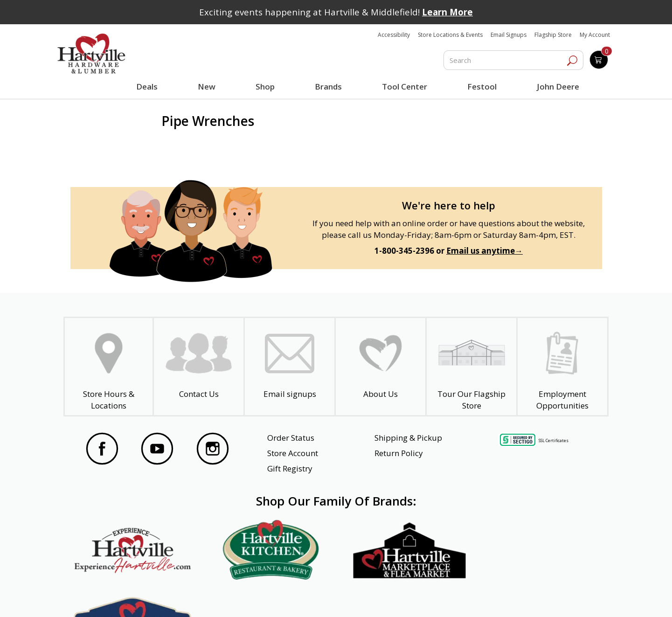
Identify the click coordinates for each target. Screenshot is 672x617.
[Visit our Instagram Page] (213, 450)
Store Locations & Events (450, 35)
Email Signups (509, 35)
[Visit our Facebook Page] (102, 450)
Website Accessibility (121, 597)
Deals (149, 88)
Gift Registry (290, 468)
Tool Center (405, 87)
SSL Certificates (554, 440)
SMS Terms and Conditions (542, 597)
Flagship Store (553, 35)
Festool (482, 87)
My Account (595, 35)
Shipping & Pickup (408, 438)
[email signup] (290, 367)
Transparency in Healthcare (420, 597)
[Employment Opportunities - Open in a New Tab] (562, 367)
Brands (328, 87)
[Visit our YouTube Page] (157, 450)
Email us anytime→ (485, 251)
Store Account (293, 453)
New (207, 86)
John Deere (558, 87)
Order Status (291, 438)
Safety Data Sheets (307, 597)
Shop (267, 88)
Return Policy (399, 453)
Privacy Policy (215, 597)
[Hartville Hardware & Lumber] (91, 54)
